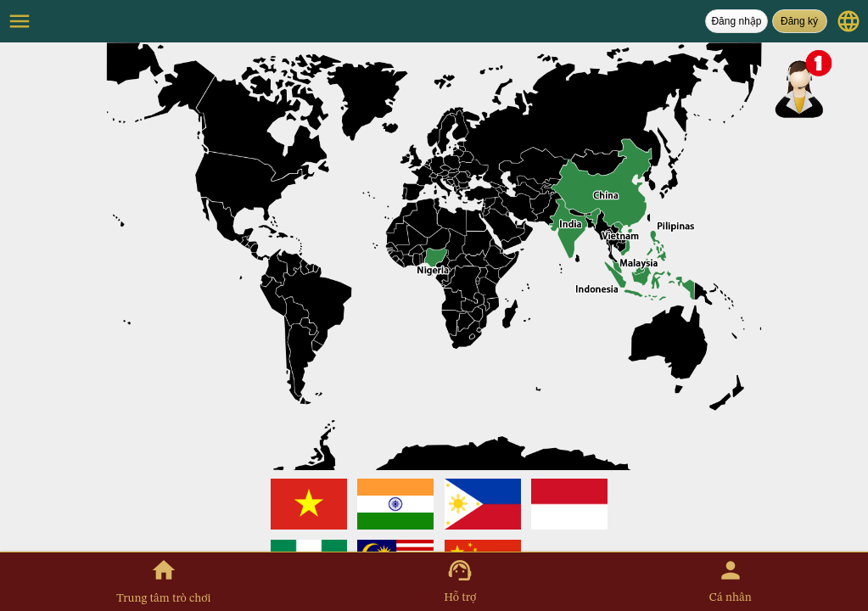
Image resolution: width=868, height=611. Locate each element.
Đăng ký (799, 21)
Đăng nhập (736, 21)
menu (20, 21)
